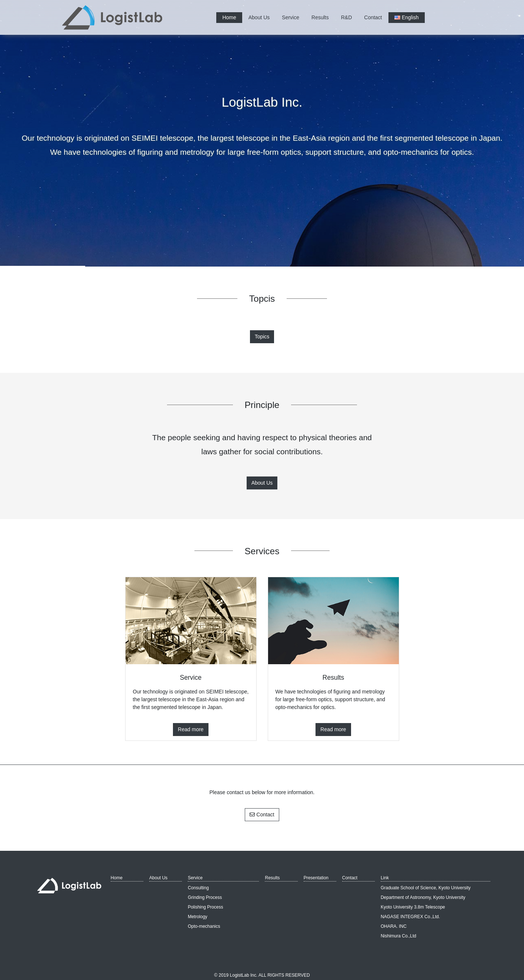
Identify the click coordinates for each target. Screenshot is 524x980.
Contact (373, 17)
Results (320, 17)
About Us (259, 17)
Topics (262, 337)
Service (291, 17)
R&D (347, 17)
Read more (191, 729)
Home (229, 17)
